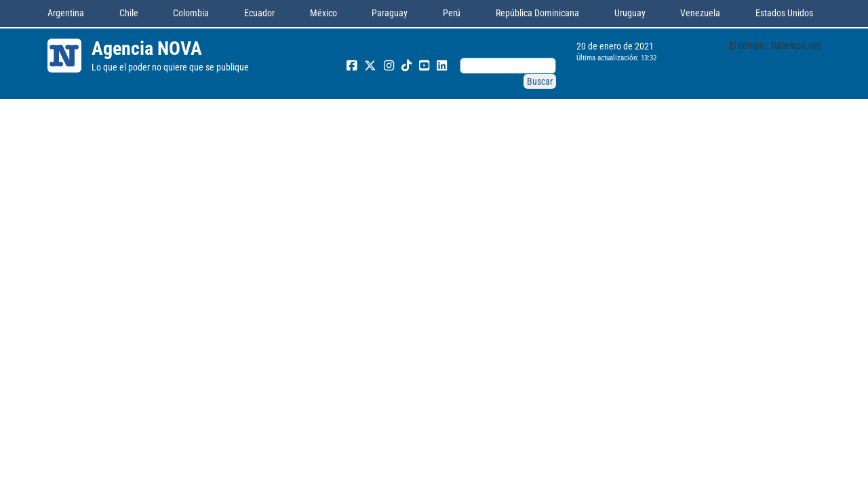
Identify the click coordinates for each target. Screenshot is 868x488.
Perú (452, 13)
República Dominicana (537, 13)
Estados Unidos (784, 13)
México (323, 13)
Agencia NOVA (147, 48)
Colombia (191, 13)
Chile (129, 13)
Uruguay (630, 13)
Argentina (66, 13)
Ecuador (259, 13)
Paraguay (390, 13)
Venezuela (700, 13)
